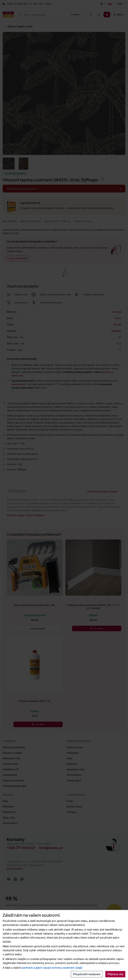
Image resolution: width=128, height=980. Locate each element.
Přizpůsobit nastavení (87, 974)
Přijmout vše (115, 974)
